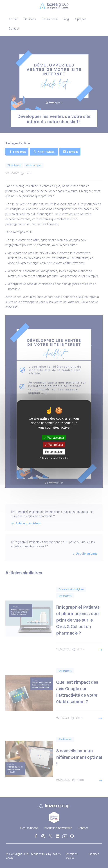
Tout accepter (54, 438)
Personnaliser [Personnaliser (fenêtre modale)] (54, 452)
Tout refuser (54, 445)
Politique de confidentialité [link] (54, 458)
